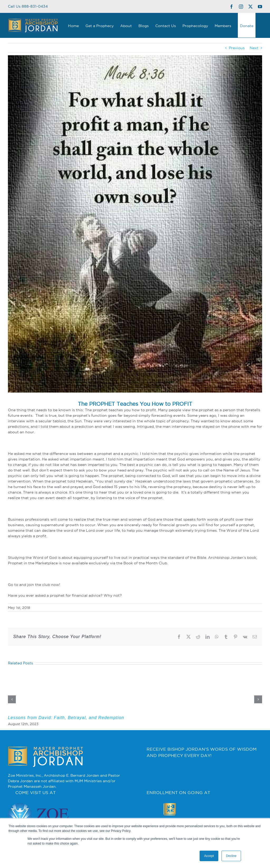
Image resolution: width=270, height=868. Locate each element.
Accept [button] (209, 856)
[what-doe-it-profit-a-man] (135, 224)
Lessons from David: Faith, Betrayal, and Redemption (66, 718)
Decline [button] (231, 856)
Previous (237, 48)
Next (254, 48)
